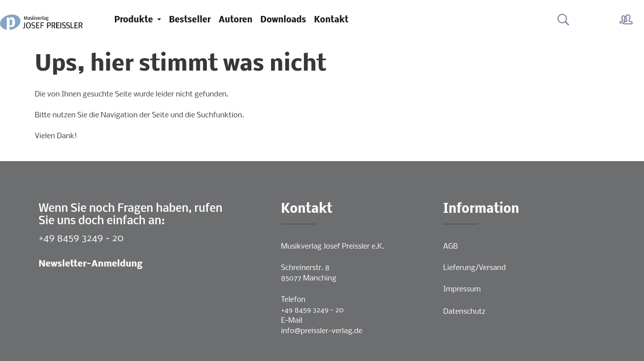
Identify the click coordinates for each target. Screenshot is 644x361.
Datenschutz (464, 312)
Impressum (462, 289)
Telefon (293, 300)
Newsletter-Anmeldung (91, 264)
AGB (450, 247)
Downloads (283, 20)
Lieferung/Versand (474, 268)
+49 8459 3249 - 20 (81, 238)
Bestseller (190, 20)
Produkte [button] (135, 20)
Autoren (236, 20)
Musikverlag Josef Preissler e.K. (332, 247)
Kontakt (331, 20)
